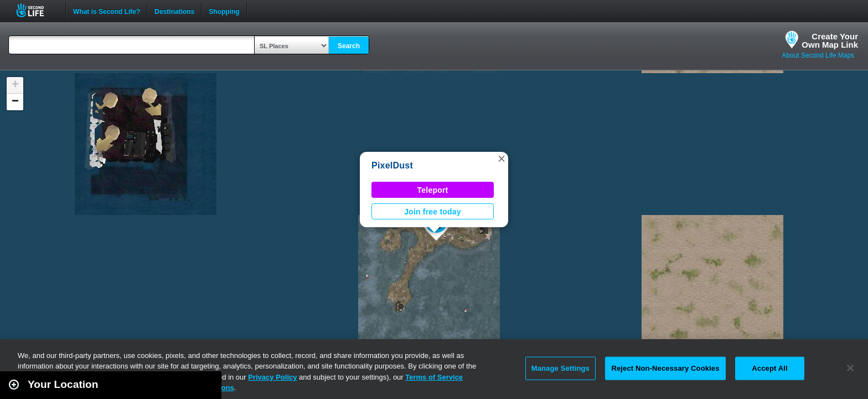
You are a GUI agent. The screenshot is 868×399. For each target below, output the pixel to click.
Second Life (36, 10)
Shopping (224, 11)
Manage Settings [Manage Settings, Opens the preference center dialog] (560, 368)
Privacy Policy (272, 377)
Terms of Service (434, 377)
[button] (502, 158)
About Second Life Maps (818, 55)
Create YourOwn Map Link (830, 40)
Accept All (769, 368)
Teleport (433, 190)
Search (349, 46)
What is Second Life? (107, 11)
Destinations (174, 11)
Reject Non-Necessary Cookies (665, 368)
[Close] (850, 368)
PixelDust (392, 165)
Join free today (433, 212)
